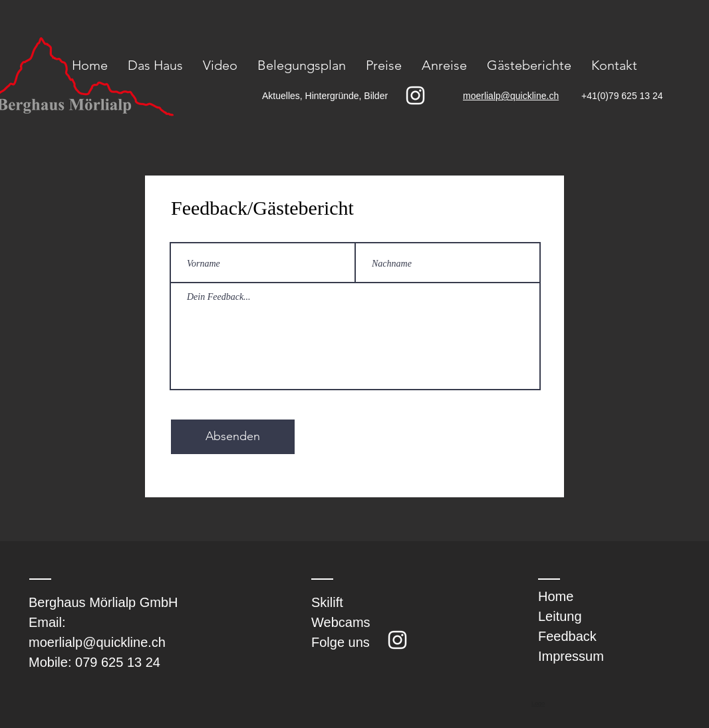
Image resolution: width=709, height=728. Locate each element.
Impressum (571, 656)
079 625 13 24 (118, 662)
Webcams (341, 622)
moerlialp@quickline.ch (97, 642)
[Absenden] (233, 437)
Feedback (567, 636)
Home (556, 596)
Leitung (560, 616)
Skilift (327, 602)
